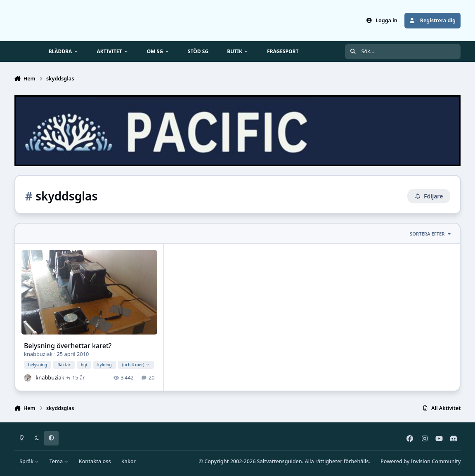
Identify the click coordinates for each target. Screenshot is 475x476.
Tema (59, 461)
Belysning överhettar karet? (68, 346)
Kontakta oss (95, 461)
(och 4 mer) (136, 365)
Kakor (129, 461)
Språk (29, 461)
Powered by (421, 461)
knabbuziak (38, 354)
